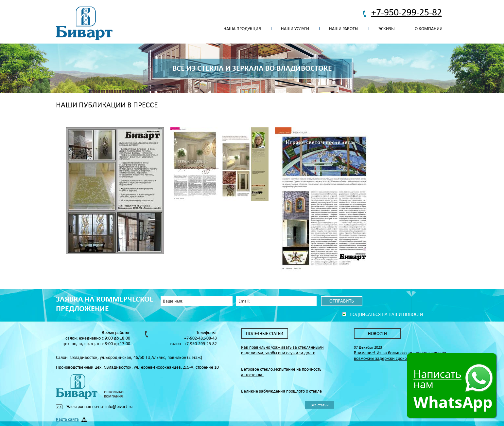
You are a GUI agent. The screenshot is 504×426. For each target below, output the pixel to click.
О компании (429, 29)
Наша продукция (242, 29)
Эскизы (387, 29)
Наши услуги (295, 29)
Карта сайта (67, 419)
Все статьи (320, 405)
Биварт (84, 24)
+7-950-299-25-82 (407, 12)
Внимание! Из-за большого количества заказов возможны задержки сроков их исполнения (400, 356)
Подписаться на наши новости (386, 314)
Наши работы (344, 29)
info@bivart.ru (119, 407)
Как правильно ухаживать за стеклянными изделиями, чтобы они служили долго (282, 350)
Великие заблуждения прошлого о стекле (281, 391)
